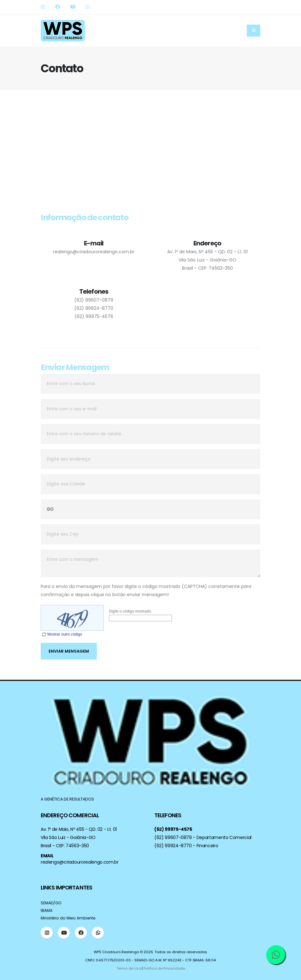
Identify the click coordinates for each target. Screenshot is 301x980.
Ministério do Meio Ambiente (70, 918)
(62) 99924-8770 (94, 308)
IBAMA (47, 910)
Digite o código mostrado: (130, 611)
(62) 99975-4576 (94, 316)
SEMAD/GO (52, 903)
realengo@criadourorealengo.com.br (94, 252)
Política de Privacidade (164, 968)
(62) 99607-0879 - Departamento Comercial (203, 837)
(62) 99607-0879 (94, 300)
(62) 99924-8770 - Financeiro (186, 846)
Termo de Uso (128, 968)
